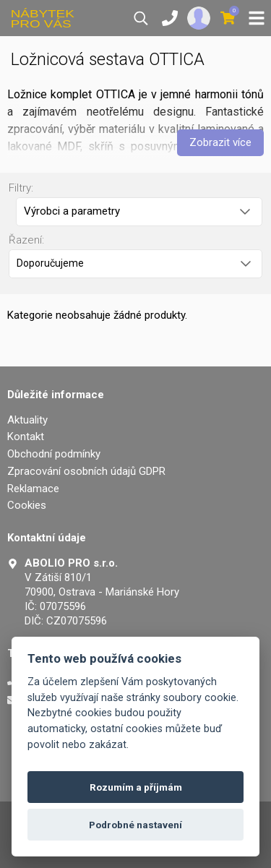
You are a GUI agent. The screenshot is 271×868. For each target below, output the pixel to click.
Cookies (27, 505)
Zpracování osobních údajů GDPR (86, 471)
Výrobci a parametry (137, 211)
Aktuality (27, 420)
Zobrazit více (220, 142)
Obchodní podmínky (54, 454)
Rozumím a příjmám (136, 787)
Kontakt (26, 437)
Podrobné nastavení (135, 825)
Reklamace (33, 489)
